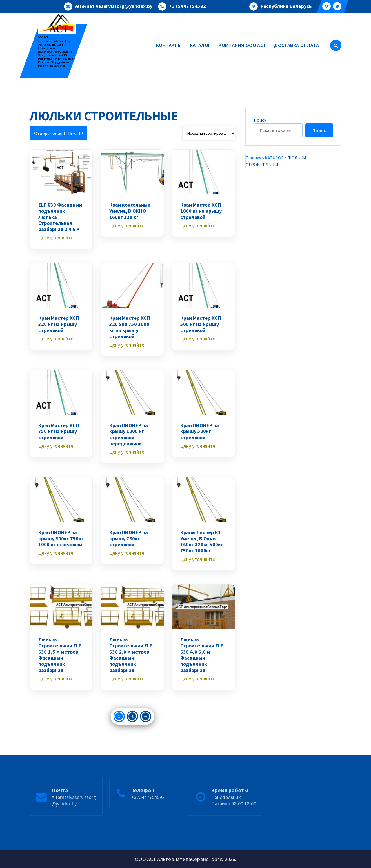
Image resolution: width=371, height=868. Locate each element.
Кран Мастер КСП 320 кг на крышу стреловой (59, 324)
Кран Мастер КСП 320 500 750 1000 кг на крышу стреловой (130, 327)
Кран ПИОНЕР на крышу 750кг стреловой (129, 539)
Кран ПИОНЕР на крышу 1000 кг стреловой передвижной (129, 434)
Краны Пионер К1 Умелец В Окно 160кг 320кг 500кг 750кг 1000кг (202, 541)
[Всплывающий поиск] (336, 45)
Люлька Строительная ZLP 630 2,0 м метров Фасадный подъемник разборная (131, 655)
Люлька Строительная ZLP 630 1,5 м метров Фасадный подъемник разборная (60, 655)
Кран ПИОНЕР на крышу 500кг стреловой (200, 431)
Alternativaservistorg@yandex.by (114, 6)
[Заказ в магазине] (209, 133)
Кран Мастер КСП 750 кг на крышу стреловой (59, 431)
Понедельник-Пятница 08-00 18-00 (234, 821)
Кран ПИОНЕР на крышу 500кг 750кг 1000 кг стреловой (61, 539)
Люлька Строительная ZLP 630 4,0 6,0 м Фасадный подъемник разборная (202, 655)
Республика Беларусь (286, 6)
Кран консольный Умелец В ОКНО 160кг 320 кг (130, 211)
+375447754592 (188, 6)
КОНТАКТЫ (169, 45)
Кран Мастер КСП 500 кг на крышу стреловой (201, 324)
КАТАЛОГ (200, 45)
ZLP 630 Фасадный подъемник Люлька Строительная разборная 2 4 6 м (60, 217)
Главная (253, 158)
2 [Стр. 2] (132, 716)
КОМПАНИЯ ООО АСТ (242, 45)
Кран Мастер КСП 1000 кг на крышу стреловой (201, 211)
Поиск (260, 120)
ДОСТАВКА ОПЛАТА (296, 45)
